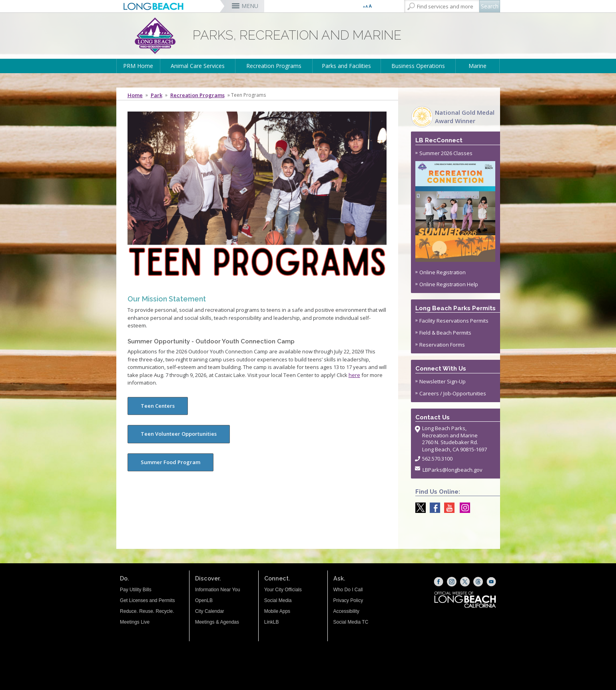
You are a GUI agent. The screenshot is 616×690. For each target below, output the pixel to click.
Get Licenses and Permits (147, 600)
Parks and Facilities (346, 66)
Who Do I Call (348, 590)
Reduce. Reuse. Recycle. (147, 611)
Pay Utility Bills (136, 590)
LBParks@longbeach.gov (453, 470)
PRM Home (138, 66)
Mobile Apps (277, 611)
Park (156, 95)
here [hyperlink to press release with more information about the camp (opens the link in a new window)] (354, 375)
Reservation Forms (442, 345)
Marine (477, 66)
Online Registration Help (449, 284)
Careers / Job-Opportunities (453, 393)
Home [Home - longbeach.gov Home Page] (135, 95)
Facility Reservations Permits (454, 321)
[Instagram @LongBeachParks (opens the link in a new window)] (463, 508)
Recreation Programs (274, 66)
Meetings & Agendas (217, 622)
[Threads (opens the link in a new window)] (478, 582)
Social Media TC (351, 622)
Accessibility (346, 611)
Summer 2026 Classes (455, 206)
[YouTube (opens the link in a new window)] (491, 582)
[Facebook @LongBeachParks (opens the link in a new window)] (433, 508)
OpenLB (204, 600)
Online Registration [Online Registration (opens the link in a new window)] (443, 272)
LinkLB (272, 622)
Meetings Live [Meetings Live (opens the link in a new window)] (135, 622)
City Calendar (210, 611)
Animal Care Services (198, 66)
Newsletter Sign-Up (443, 381)
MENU (250, 6)
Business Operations (418, 66)
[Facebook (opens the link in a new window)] (439, 582)
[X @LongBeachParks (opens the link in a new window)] (419, 508)
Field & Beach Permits (445, 333)
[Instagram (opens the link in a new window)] (452, 582)
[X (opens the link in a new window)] (465, 582)
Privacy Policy (348, 600)
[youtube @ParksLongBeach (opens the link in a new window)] (447, 508)
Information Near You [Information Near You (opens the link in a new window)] (218, 590)
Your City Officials (283, 590)
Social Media (278, 600)
